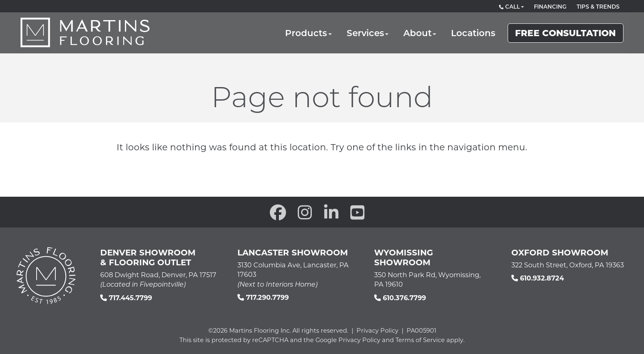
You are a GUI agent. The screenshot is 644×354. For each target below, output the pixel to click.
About (417, 33)
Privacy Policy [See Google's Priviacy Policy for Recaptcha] (359, 340)
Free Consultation (565, 32)
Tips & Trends (598, 7)
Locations (473, 33)
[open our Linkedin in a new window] (331, 212)
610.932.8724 (538, 278)
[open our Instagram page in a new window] (305, 212)
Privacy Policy (377, 330)
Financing (550, 7)
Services (365, 33)
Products (306, 33)
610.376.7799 (400, 298)
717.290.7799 (263, 297)
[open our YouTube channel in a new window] (358, 212)
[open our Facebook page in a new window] (278, 212)
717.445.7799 (126, 298)
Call (509, 7)
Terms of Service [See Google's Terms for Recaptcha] (420, 340)
